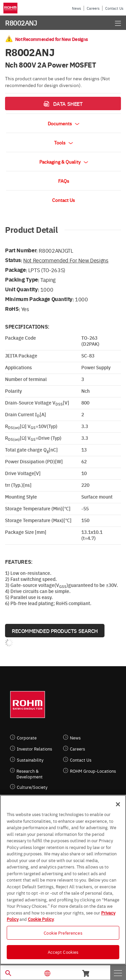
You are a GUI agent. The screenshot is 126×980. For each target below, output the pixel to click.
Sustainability (30, 760)
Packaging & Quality (64, 162)
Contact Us (114, 8)
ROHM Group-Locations (93, 771)
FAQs (64, 181)
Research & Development (30, 774)
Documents (64, 123)
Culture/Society (32, 787)
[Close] (118, 804)
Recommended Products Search (55, 631)
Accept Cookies (63, 952)
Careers (93, 8)
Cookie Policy (41, 919)
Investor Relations (34, 749)
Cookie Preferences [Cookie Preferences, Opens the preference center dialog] (63, 933)
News (76, 8)
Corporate (27, 738)
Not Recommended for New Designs (66, 260)
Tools (64, 142)
